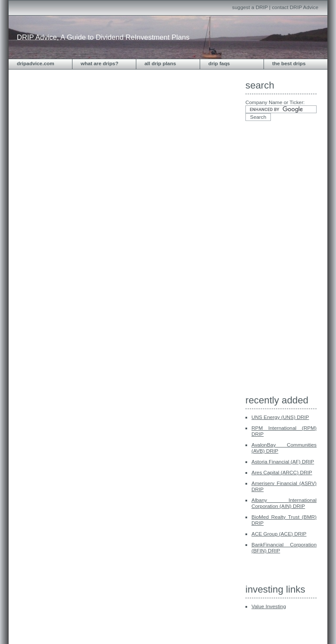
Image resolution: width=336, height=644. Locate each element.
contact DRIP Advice (295, 7)
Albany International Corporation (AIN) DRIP (284, 503)
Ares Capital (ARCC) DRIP (282, 473)
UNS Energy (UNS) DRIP (280, 417)
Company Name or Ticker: (275, 102)
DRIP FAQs (219, 63)
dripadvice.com (36, 63)
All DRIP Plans (160, 63)
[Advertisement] (280, 260)
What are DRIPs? (99, 63)
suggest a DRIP (250, 7)
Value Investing (269, 606)
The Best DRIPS (289, 63)
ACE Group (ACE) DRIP (279, 534)
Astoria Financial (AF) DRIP (283, 462)
